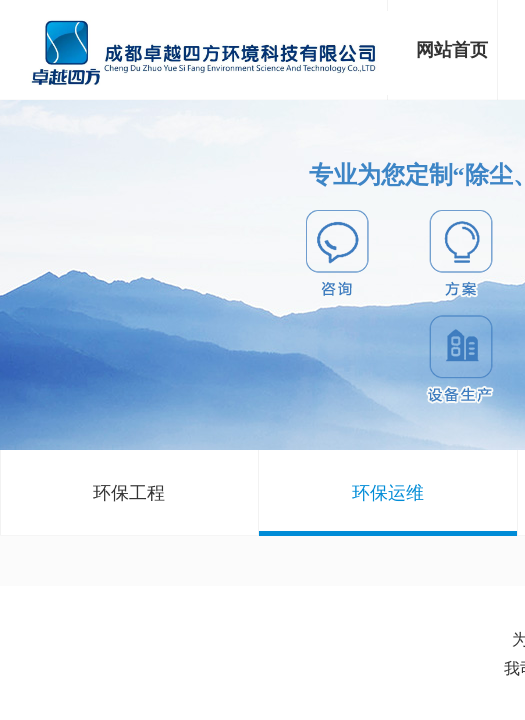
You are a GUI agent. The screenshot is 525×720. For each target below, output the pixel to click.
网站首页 (452, 50)
